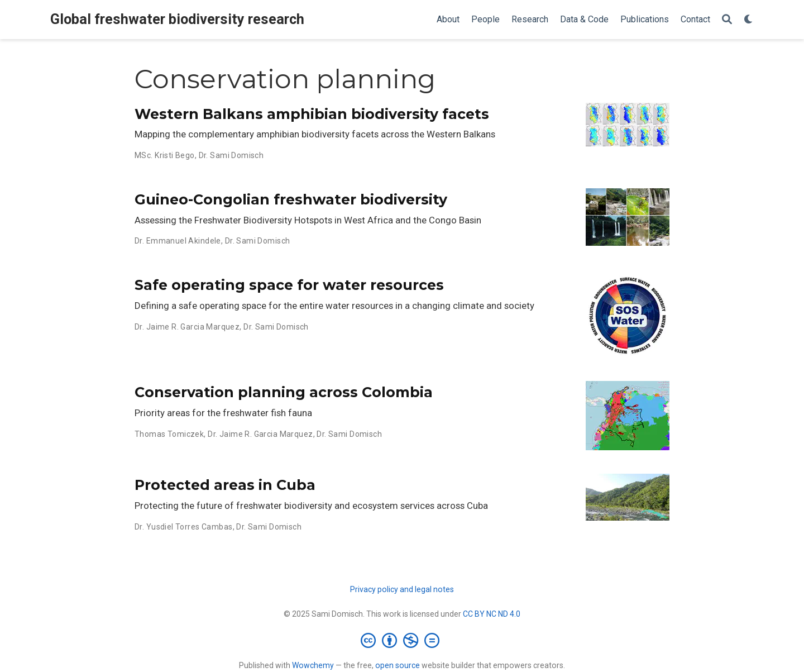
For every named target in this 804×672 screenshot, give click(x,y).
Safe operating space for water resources (289, 285)
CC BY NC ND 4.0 (492, 614)
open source (398, 665)
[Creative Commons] (402, 640)
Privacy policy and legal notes (402, 589)
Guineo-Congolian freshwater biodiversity (291, 199)
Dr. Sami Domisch (231, 155)
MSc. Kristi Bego (165, 155)
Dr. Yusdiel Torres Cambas (184, 527)
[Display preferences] (749, 20)
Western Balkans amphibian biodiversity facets (312, 114)
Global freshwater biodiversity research (177, 19)
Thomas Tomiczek (169, 434)
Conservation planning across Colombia (284, 392)
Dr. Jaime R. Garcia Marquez (187, 327)
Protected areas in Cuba (225, 485)
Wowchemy (313, 665)
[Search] (727, 20)
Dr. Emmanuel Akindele (178, 241)
